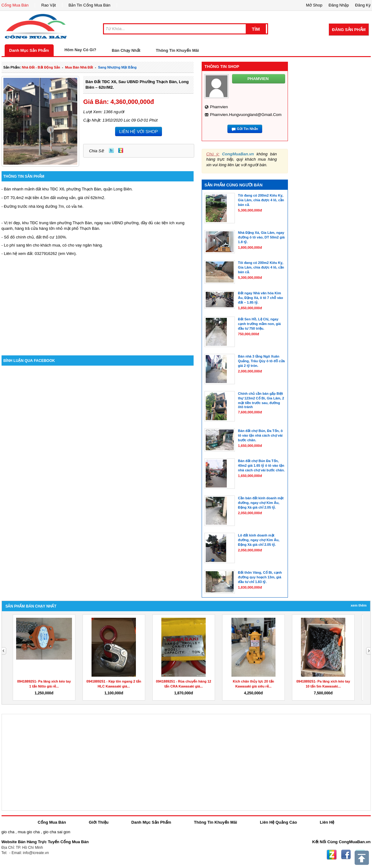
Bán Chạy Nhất (126, 50)
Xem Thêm (359, 605)
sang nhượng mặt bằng (117, 67)
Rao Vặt (49, 5)
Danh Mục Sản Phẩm (29, 50)
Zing (121, 150)
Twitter (111, 150)
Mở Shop (314, 5)
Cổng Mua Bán (15, 5)
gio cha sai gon (57, 832)
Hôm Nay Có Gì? (81, 50)
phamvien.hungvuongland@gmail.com (246, 115)
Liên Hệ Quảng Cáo (278, 822)
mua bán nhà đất (79, 67)
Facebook (346, 855)
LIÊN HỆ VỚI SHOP (139, 131)
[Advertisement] (98, 303)
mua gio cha (29, 832)
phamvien (219, 107)
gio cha (8, 832)
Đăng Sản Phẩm (349, 30)
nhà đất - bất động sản (41, 67)
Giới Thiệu (99, 822)
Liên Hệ (327, 822)
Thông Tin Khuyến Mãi (177, 50)
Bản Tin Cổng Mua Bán (90, 5)
